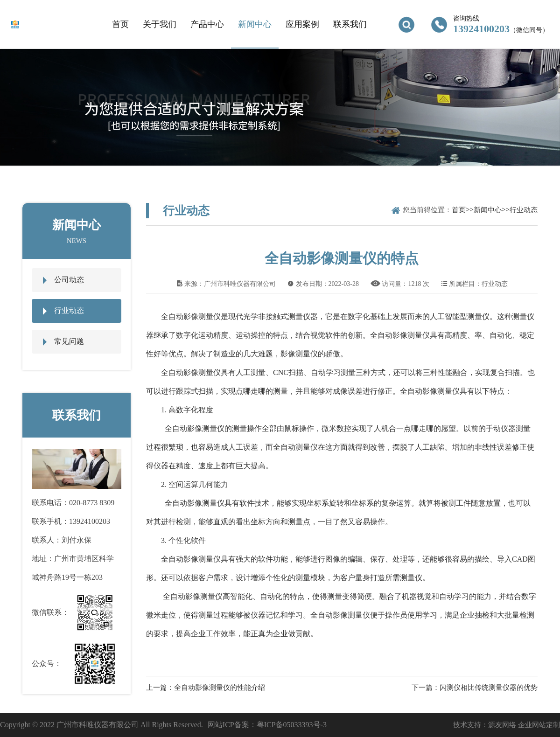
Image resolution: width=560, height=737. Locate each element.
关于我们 (160, 24)
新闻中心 (255, 24)
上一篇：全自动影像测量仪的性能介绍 (206, 688)
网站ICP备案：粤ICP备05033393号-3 (267, 725)
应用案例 (302, 24)
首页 (120, 24)
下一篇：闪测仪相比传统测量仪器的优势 (475, 688)
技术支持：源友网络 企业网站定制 (507, 725)
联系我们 (350, 24)
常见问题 (69, 341)
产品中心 (207, 24)
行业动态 (69, 310)
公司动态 (69, 280)
